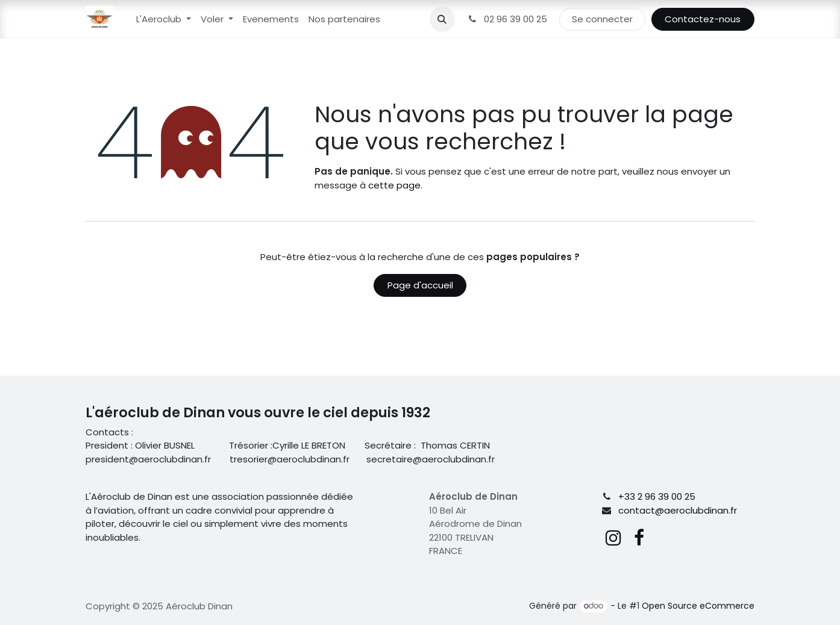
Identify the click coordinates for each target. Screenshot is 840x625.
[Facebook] (639, 538)
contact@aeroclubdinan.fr (678, 510)
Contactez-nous (703, 19)
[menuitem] (164, 20)
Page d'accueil (420, 285)
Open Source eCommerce (698, 606)
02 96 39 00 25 (507, 19)
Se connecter (602, 19)
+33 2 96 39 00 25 (657, 496)
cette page (394, 185)
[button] (442, 19)
